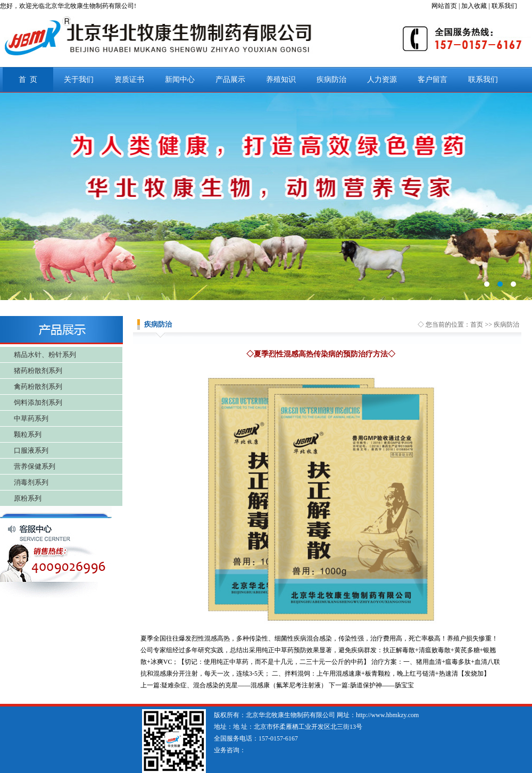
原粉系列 (28, 498)
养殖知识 (281, 80)
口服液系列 (31, 450)
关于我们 (79, 80)
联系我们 (483, 80)
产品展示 (230, 80)
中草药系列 (31, 418)
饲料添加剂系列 (38, 402)
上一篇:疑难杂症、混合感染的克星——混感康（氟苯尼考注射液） (234, 685)
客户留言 (433, 80)
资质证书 (129, 80)
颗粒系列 (28, 434)
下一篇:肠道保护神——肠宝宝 (371, 685)
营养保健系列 (35, 466)
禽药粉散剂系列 (38, 386)
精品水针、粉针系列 (45, 355)
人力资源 (382, 80)
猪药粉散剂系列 (38, 371)
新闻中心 (180, 80)
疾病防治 (331, 80)
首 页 (28, 80)
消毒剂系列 (31, 482)
